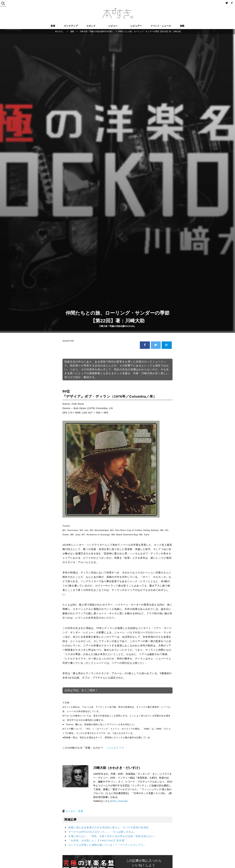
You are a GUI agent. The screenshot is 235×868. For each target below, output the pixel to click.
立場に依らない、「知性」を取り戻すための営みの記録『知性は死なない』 (112, 836)
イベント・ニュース (161, 26)
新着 (53, 26)
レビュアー (136, 26)
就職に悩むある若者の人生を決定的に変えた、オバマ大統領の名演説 (108, 827)
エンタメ (71, 811)
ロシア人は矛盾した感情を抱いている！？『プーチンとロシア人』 (107, 845)
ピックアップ (71, 26)
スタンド (91, 26)
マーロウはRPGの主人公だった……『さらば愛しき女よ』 (102, 832)
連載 (182, 26)
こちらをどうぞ (115, 748)
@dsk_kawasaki (119, 801)
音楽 (81, 811)
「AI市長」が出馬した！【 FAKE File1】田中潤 (96, 840)
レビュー (113, 26)
